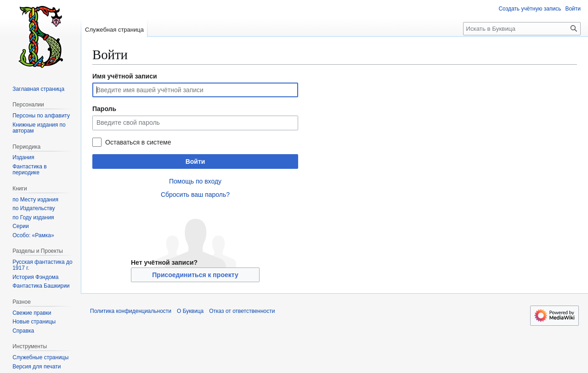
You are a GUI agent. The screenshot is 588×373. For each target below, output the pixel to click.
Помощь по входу (195, 181)
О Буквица (190, 311)
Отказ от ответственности (242, 311)
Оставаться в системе (138, 142)
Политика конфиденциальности (131, 311)
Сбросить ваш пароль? (195, 195)
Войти (195, 161)
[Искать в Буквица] (522, 29)
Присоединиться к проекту (195, 275)
